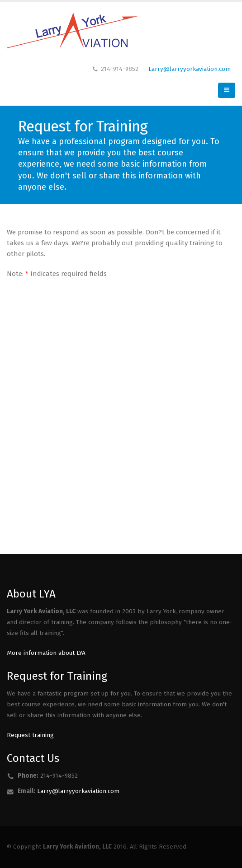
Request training (30, 735)
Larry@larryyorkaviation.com (190, 69)
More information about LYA (46, 653)
